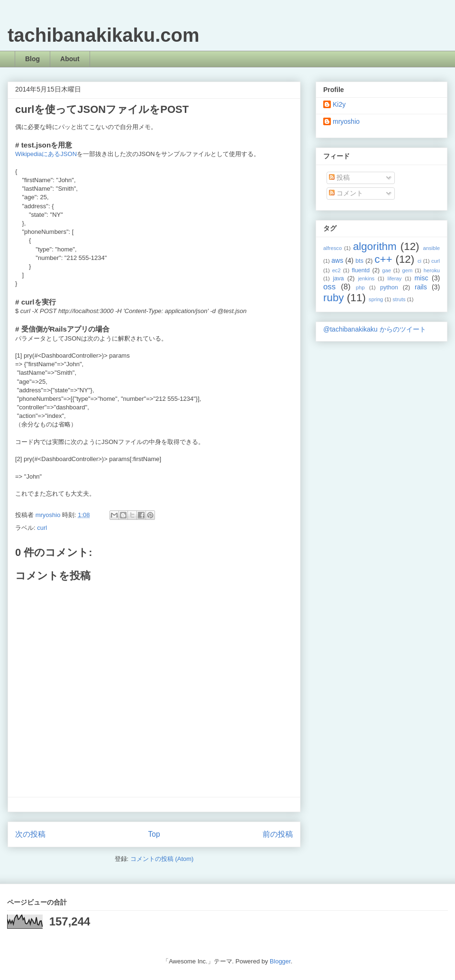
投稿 (339, 177)
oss (329, 287)
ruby (334, 298)
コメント (346, 193)
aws (337, 260)
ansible (432, 248)
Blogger (280, 961)
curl (42, 528)
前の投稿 (278, 834)
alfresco (332, 248)
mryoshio (346, 121)
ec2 (337, 270)
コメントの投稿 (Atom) (162, 859)
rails (421, 287)
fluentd (361, 270)
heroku (432, 270)
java (338, 278)
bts (359, 261)
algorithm (375, 246)
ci (419, 261)
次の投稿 (30, 834)
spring (376, 299)
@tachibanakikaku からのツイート (375, 329)
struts (399, 299)
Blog (32, 59)
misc (422, 278)
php (360, 287)
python (389, 287)
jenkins (366, 278)
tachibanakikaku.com (104, 35)
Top (154, 834)
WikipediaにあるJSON (46, 154)
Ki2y (339, 104)
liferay (394, 278)
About (70, 59)
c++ (383, 259)
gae (387, 270)
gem (407, 270)
